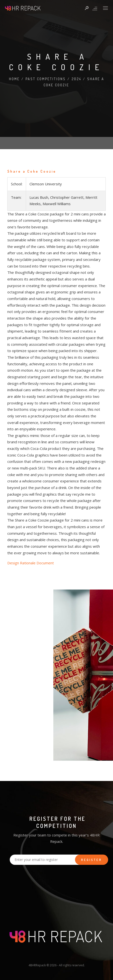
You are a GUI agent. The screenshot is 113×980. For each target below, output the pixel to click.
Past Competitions (46, 79)
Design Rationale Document (31, 563)
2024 (76, 79)
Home (14, 79)
